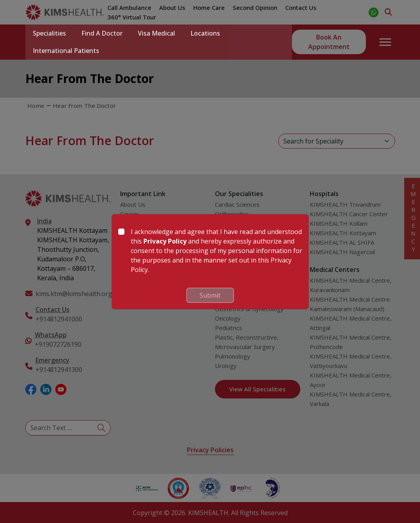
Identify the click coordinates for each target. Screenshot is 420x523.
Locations (207, 33)
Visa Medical (158, 33)
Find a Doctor (103, 33)
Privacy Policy (165, 241)
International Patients (66, 51)
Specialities (50, 33)
